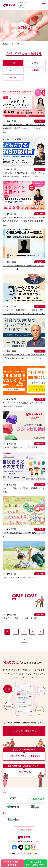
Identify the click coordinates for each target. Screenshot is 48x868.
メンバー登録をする (26, 731)
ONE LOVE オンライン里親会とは (25, 756)
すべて (13, 63)
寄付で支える (25, 772)
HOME (5, 44)
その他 (13, 77)
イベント (35, 63)
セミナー (13, 70)
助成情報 (35, 70)
